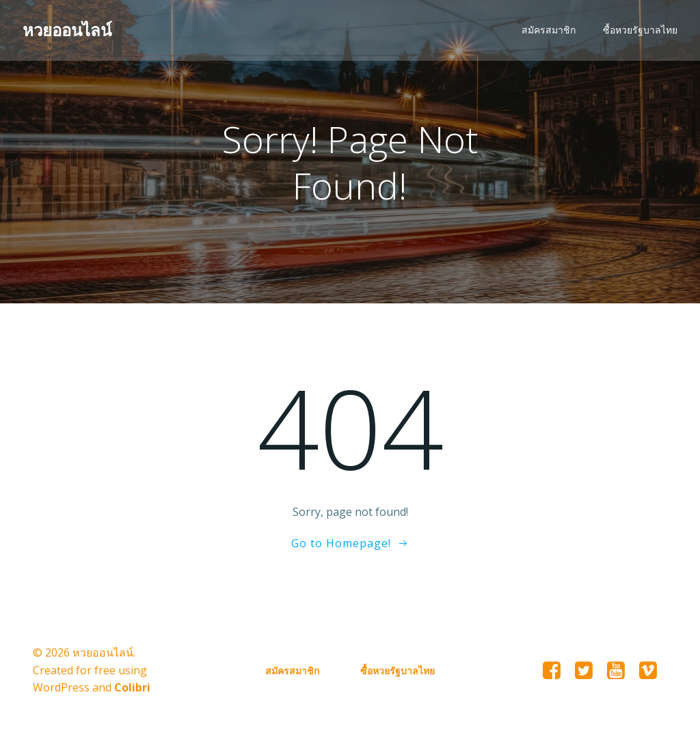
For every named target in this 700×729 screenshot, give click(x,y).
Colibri (132, 689)
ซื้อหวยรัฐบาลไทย (641, 31)
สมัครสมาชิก (549, 31)
